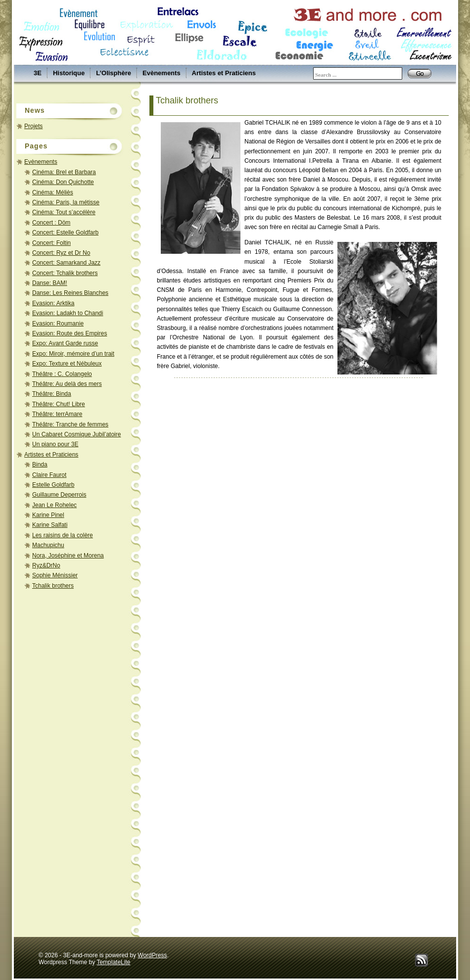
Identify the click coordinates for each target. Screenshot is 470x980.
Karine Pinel (48, 515)
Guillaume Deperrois (59, 495)
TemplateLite (113, 962)
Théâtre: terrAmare (57, 414)
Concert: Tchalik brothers (65, 273)
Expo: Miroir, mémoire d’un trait (73, 354)
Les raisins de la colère (63, 535)
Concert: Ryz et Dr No (61, 253)
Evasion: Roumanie (58, 324)
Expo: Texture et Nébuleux (67, 364)
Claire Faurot (49, 475)
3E (38, 73)
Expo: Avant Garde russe (65, 343)
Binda (40, 465)
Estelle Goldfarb (53, 485)
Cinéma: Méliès (53, 192)
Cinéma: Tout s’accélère (64, 212)
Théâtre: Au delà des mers (67, 384)
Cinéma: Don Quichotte (63, 182)
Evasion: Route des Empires (70, 333)
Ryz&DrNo (46, 565)
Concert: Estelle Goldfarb (65, 233)
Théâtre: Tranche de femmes (70, 424)
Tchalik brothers (53, 586)
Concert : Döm (51, 223)
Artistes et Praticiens (224, 73)
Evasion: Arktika (53, 303)
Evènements (162, 73)
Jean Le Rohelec (54, 505)
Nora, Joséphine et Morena (68, 556)
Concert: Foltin (51, 243)
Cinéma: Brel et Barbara (64, 172)
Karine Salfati (50, 525)
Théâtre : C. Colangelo (62, 374)
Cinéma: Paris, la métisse (66, 202)
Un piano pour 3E (55, 444)
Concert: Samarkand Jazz (66, 263)
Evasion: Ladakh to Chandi (68, 313)
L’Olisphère (114, 73)
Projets (33, 126)
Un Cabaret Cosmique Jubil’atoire (76, 434)
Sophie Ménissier (55, 575)
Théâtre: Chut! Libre (59, 404)
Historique (69, 73)
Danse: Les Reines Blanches (70, 293)
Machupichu (48, 545)
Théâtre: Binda (52, 394)
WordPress (152, 955)
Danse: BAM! (50, 283)
